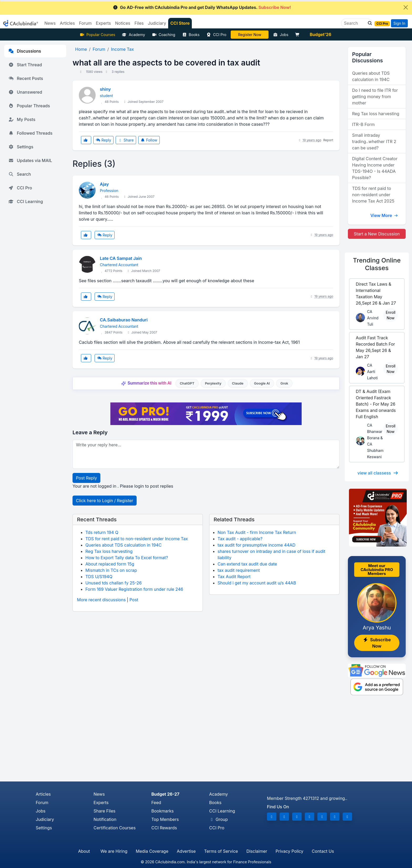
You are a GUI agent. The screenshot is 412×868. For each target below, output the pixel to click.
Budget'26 (321, 34)
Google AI (262, 383)
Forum (42, 803)
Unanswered (25, 92)
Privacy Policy (290, 851)
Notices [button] (123, 23)
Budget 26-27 (165, 794)
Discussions (25, 51)
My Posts (22, 119)
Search (20, 174)
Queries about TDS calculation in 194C (123, 545)
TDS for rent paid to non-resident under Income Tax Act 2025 (373, 195)
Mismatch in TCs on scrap (111, 570)
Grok (284, 383)
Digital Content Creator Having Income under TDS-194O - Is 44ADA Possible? (375, 168)
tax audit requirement (239, 570)
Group (218, 819)
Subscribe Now (377, 643)
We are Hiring (114, 851)
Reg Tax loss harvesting (109, 551)
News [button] (50, 23)
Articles (43, 794)
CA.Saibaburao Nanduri (124, 320)
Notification (105, 819)
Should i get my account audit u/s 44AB (257, 583)
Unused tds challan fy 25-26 (114, 583)
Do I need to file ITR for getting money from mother (375, 97)
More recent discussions (101, 600)
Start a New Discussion (377, 234)
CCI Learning (26, 201)
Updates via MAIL (30, 160)
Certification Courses (115, 828)
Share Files (104, 811)
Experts (101, 803)
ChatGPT (187, 383)
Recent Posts (26, 78)
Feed (156, 803)
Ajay (104, 184)
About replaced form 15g (110, 564)
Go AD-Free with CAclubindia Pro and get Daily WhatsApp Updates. (202, 7)
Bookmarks (163, 811)
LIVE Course (250, 35)
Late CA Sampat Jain (121, 258)
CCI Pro (216, 35)
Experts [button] (103, 23)
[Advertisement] (206, 742)
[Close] (406, 7)
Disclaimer (257, 851)
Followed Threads (30, 133)
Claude (238, 383)
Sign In (399, 23)
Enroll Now (391, 315)
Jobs (281, 35)
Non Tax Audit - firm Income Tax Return (257, 532)
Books (191, 35)
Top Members (165, 819)
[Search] (355, 23)
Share (126, 140)
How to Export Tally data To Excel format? (127, 558)
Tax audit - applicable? (240, 539)
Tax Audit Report (234, 577)
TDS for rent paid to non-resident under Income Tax (137, 539)
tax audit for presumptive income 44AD (256, 545)
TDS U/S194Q (99, 577)
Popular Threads (29, 106)
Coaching (164, 35)
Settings (21, 147)
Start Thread (25, 65)
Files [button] (139, 23)
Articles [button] (67, 23)
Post (134, 600)
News (99, 794)
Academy (133, 35)
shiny (105, 89)
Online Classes (377, 264)
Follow (149, 140)
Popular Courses (97, 35)
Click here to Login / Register (105, 501)
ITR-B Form (363, 124)
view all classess (378, 473)
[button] (368, 23)
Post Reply (86, 478)
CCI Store (180, 23)
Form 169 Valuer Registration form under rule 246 (134, 589)
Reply (103, 140)
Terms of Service (221, 851)
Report (328, 140)
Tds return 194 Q (102, 532)
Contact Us (323, 851)
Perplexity (213, 383)
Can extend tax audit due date (247, 564)
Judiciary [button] (157, 23)
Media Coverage (152, 851)
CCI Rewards (164, 828)
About (84, 851)
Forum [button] (85, 23)
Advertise (186, 851)
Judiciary (45, 819)
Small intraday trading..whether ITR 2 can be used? (374, 142)
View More (384, 215)
